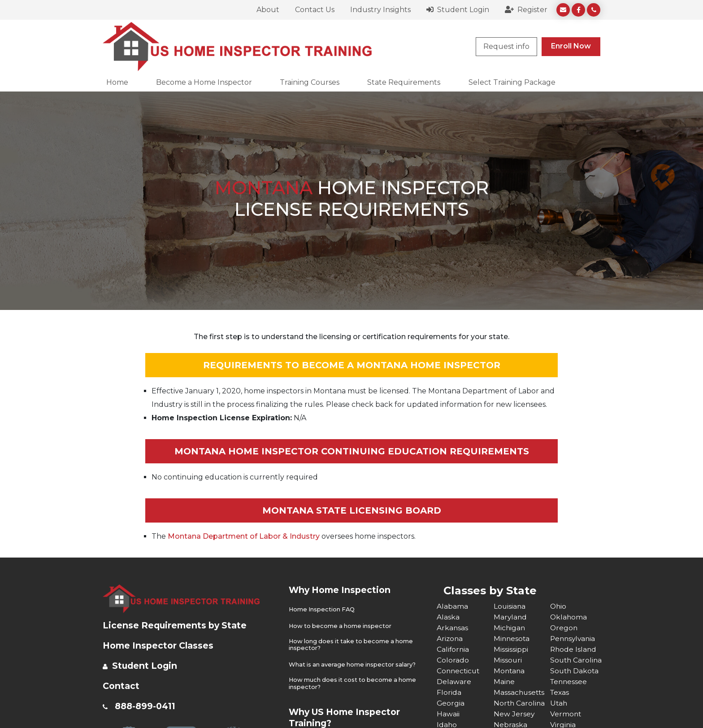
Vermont (566, 714)
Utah (559, 703)
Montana (510, 671)
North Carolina (520, 703)
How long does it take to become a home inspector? (353, 644)
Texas (560, 692)
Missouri (508, 660)
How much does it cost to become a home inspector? (354, 683)
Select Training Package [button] (512, 82)
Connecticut (459, 671)
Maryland (511, 617)
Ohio (559, 606)
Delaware (454, 682)
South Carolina (577, 660)
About (268, 10)
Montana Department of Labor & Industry (244, 536)
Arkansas (453, 628)
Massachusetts (520, 692)
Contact (122, 686)
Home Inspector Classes (161, 645)
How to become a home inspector (341, 626)
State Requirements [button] (404, 82)
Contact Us (315, 10)
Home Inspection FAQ (323, 609)
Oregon (564, 628)
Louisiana (510, 606)
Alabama (452, 606)
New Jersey (514, 714)
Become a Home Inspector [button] (204, 82)
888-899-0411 (147, 706)
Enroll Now (571, 46)
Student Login (458, 10)
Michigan (510, 628)
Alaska (448, 617)
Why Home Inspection (342, 590)
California (453, 649)
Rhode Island (574, 649)
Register (526, 10)
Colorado (453, 660)
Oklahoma (569, 617)
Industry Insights (380, 10)
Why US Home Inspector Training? (347, 717)
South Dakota (575, 671)
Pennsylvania (574, 639)
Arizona (450, 639)
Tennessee (569, 682)
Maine (504, 682)
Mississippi (511, 649)
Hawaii (448, 714)
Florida (449, 692)
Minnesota (512, 639)
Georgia (451, 703)
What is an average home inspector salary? (354, 664)
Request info (506, 46)
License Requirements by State (177, 625)
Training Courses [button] (310, 82)
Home (117, 82)
